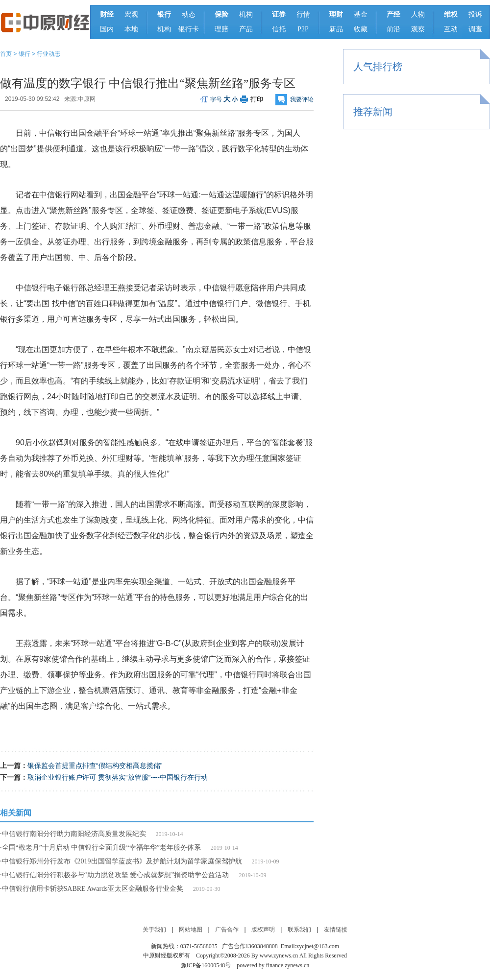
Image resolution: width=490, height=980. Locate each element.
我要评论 (302, 99)
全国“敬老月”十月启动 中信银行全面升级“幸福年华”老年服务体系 (101, 848)
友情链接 (336, 930)
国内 (107, 29)
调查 (475, 29)
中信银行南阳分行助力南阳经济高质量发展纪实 (74, 834)
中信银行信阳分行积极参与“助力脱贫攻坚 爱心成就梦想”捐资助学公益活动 (116, 875)
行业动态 (49, 54)
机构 (164, 29)
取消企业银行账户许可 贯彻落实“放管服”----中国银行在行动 (118, 777)
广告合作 (227, 930)
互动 (451, 29)
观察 (418, 29)
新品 (336, 29)
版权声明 (263, 930)
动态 (189, 14)
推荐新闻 (373, 112)
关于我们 (154, 930)
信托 (279, 29)
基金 (361, 14)
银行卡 (189, 29)
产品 (246, 29)
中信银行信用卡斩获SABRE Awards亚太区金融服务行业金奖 (93, 889)
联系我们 (299, 930)
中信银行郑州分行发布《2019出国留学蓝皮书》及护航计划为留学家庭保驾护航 (122, 861)
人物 (418, 14)
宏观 (131, 14)
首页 (6, 54)
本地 (131, 29)
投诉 (475, 14)
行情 (303, 14)
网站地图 (191, 930)
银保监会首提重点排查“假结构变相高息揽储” (95, 765)
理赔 (221, 29)
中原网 (87, 99)
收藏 (361, 29)
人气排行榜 (378, 67)
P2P (303, 29)
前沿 (393, 29)
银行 (24, 54)
